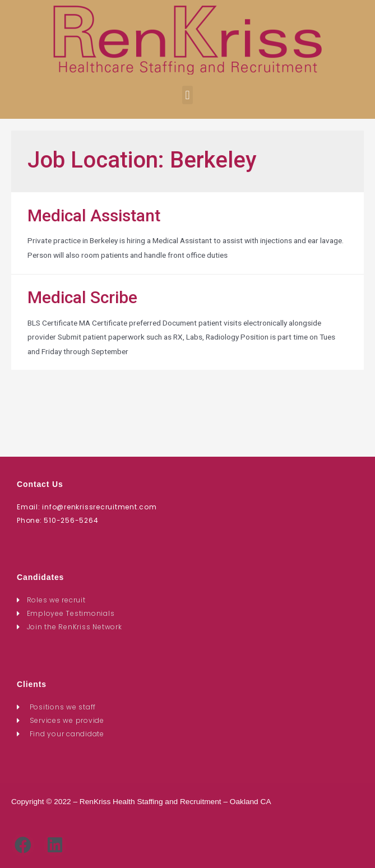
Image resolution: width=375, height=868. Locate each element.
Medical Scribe (82, 297)
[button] (187, 95)
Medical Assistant (94, 215)
